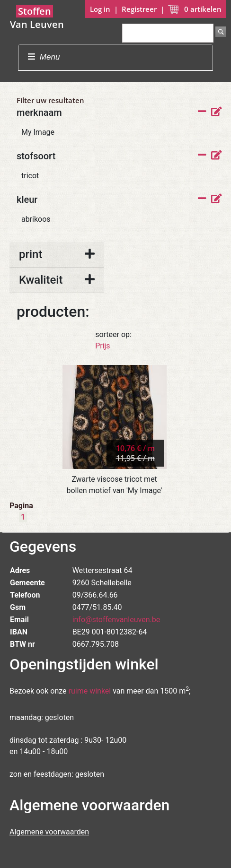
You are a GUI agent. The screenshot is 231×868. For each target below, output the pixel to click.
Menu (44, 57)
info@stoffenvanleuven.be (116, 620)
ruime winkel (90, 691)
